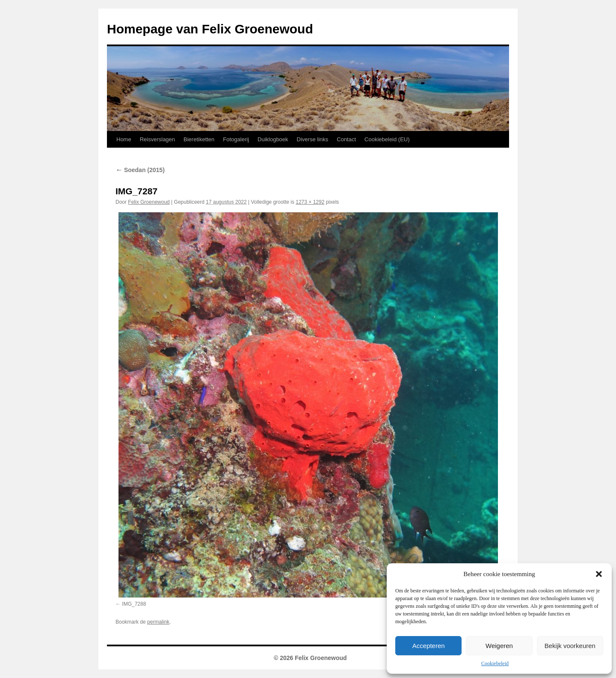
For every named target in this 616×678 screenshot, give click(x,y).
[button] (599, 574)
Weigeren (499, 646)
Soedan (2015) (140, 170)
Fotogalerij (236, 139)
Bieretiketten (199, 139)
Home (124, 139)
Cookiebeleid (495, 663)
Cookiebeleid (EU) (387, 139)
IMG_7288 (134, 604)
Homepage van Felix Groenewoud (210, 29)
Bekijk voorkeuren (570, 646)
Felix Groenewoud (149, 202)
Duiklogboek (273, 139)
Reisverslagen (157, 139)
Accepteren (429, 646)
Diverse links (313, 139)
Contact (346, 139)
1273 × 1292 (310, 202)
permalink (158, 622)
